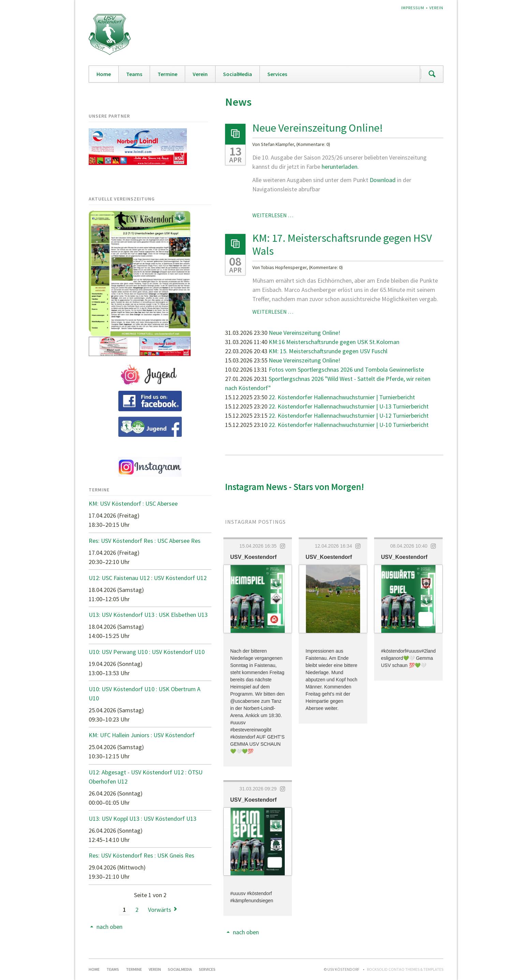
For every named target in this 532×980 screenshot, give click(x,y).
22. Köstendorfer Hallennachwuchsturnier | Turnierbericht (342, 397)
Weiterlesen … (273, 215)
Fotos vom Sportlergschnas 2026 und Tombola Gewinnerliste (346, 369)
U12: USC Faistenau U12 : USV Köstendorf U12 (148, 578)
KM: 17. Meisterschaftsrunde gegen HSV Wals (342, 244)
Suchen (432, 74)
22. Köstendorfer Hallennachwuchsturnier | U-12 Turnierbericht (349, 415)
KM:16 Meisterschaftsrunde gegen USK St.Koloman (334, 342)
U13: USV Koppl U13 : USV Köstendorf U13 (143, 819)
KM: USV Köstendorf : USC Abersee (133, 503)
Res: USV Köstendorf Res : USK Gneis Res (142, 855)
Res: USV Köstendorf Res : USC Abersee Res (145, 541)
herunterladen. (340, 167)
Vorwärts (160, 910)
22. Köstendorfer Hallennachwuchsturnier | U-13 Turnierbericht (349, 406)
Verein (436, 8)
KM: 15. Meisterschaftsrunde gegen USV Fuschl (328, 351)
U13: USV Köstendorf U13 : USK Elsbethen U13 (148, 615)
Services (277, 74)
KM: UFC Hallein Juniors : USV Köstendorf (142, 735)
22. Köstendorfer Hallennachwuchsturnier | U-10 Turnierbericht (349, 425)
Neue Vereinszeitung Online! (318, 128)
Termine (167, 74)
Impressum (413, 8)
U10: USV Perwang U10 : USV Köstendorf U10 (147, 652)
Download (383, 180)
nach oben (246, 932)
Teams (134, 74)
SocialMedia (238, 74)
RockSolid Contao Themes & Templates (405, 969)
